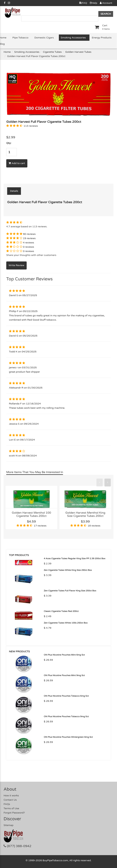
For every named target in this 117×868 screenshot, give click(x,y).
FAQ (83, 3)
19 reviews (29, 238)
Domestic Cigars (44, 38)
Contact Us (10, 800)
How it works (11, 796)
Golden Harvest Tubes (78, 52)
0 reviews (28, 247)
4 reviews (28, 243)
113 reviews (31, 126)
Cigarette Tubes (52, 52)
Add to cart (17, 163)
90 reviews (29, 234)
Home (7, 52)
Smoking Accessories (73, 38)
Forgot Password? (14, 813)
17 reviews (40, 526)
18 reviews (94, 526)
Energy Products (102, 38)
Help (93, 3)
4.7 (8, 227)
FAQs (7, 804)
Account (106, 3)
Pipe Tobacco (20, 38)
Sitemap (8, 825)
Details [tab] (14, 191)
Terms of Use (11, 808)
